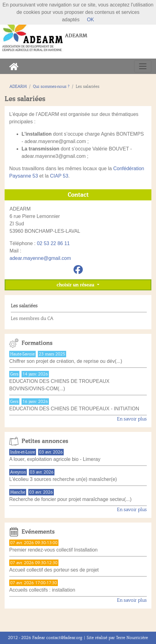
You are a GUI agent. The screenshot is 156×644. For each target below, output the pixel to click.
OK (90, 20)
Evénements (38, 532)
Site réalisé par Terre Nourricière (117, 638)
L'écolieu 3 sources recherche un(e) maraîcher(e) (63, 479)
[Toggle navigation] (143, 66)
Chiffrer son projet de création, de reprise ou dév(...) (66, 361)
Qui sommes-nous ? (51, 86)
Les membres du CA (32, 318)
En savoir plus (132, 419)
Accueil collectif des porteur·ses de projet (54, 570)
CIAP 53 (59, 176)
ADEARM (18, 86)
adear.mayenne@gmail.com (40, 258)
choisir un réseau (76, 285)
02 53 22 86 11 (53, 243)
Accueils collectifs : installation (42, 590)
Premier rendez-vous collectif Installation (53, 550)
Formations (37, 343)
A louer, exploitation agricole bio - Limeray (55, 459)
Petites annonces (45, 441)
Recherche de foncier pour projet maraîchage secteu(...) (70, 499)
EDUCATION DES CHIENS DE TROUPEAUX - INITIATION (74, 409)
